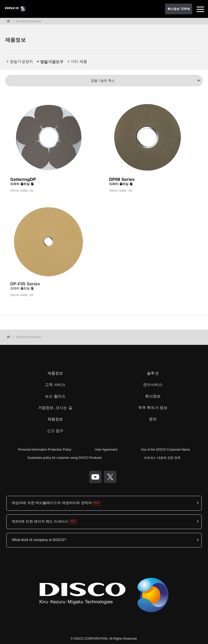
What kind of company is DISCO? (39, 540)
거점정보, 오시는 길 (55, 408)
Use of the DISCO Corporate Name (165, 450)
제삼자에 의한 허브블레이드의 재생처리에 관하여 (52, 503)
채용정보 (55, 419)
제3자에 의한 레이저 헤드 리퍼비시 (40, 521)
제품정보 (55, 373)
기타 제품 (79, 61)
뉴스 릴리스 (55, 396)
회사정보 (153, 396)
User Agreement (106, 450)
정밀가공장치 (21, 61)
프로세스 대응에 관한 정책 (162, 458)
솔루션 (153, 373)
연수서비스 (153, 385)
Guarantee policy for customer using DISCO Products (65, 458)
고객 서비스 (55, 385)
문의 (153, 419)
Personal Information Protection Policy (45, 450)
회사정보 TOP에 (179, 9)
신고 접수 (55, 431)
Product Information (29, 21)
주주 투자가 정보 (153, 408)
